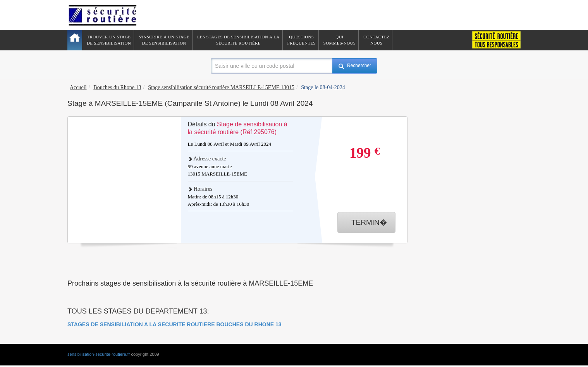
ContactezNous (376, 40)
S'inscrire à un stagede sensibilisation (164, 40)
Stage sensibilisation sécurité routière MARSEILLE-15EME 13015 (221, 87)
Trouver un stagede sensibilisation (109, 40)
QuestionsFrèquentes (302, 40)
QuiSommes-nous (340, 40)
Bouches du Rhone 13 (117, 87)
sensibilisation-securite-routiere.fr (99, 354)
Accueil (78, 87)
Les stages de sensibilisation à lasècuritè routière (238, 40)
